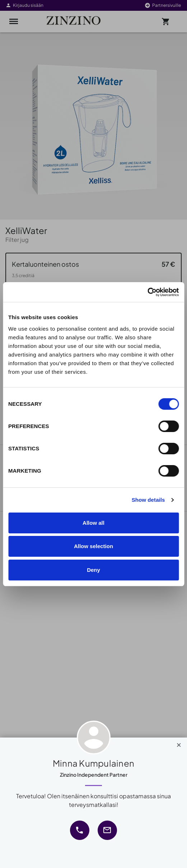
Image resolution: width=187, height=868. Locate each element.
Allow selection (93, 546)
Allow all (93, 523)
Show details (148, 500)
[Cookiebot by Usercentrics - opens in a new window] (147, 292)
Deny (93, 570)
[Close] (179, 743)
